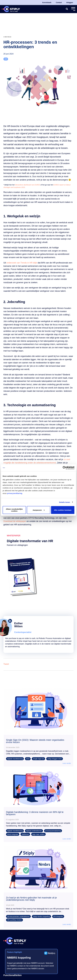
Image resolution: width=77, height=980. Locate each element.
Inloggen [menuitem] (70, 3)
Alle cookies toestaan (63, 510)
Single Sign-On (38, 759)
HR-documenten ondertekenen (18, 916)
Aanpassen (39, 510)
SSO (28, 759)
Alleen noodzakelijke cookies (14, 510)
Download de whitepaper (15, 521)
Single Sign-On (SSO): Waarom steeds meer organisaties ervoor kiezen (35, 741)
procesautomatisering (53, 831)
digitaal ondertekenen (34, 831)
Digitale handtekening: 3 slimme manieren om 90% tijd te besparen (35, 813)
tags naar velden (38, 834)
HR (6, 59)
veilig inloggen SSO (55, 759)
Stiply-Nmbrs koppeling (41, 916)
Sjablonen (25, 834)
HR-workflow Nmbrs (14, 920)
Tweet (6, 664)
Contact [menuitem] (59, 3)
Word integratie (13, 834)
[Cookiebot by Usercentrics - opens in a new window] (64, 468)
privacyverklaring (15, 493)
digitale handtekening (15, 759)
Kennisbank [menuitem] (47, 3)
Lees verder (67, 763)
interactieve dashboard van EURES (27, 185)
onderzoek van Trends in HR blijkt (22, 263)
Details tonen (65, 502)
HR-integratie (58, 916)
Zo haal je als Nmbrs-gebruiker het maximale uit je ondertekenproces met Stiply (31, 899)
